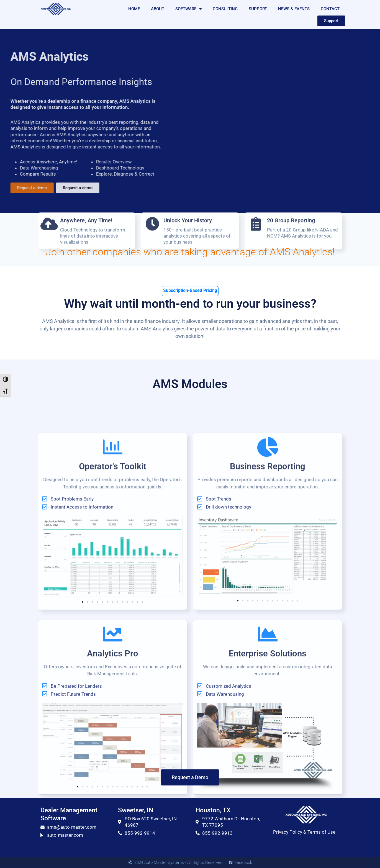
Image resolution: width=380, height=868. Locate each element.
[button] (83, 752)
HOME (134, 9)
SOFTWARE (188, 9)
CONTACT (330, 9)
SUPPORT (258, 9)
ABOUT (158, 9)
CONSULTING (225, 9)
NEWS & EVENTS (294, 9)
